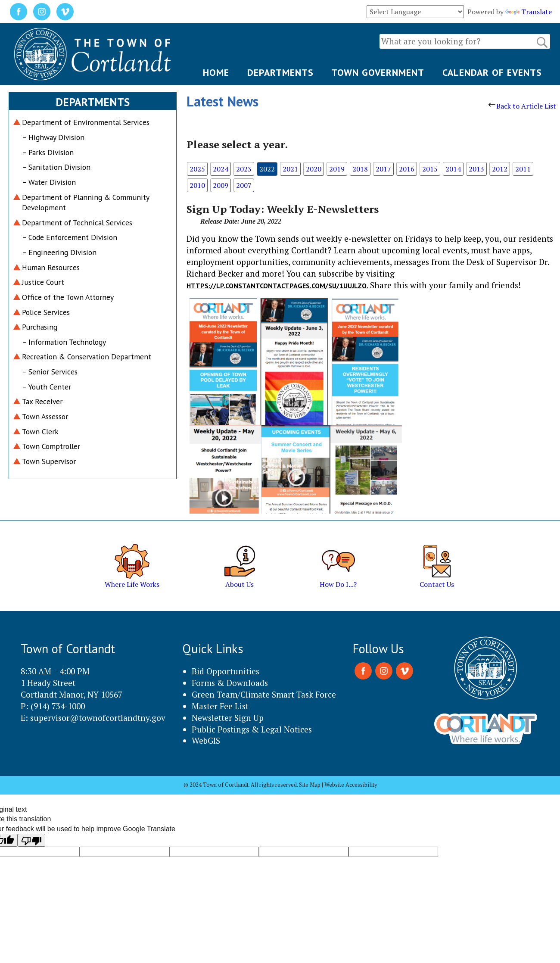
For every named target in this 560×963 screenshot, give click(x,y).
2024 (221, 169)
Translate (529, 12)
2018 (360, 169)
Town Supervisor (49, 461)
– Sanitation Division (56, 167)
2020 (314, 169)
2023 (244, 169)
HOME (216, 72)
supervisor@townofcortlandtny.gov (98, 718)
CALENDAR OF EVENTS (492, 72)
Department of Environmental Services (86, 122)
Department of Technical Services (77, 223)
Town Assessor (45, 416)
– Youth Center (47, 387)
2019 (337, 169)
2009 (221, 185)
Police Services (46, 312)
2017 (383, 169)
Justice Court (43, 282)
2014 (453, 169)
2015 (430, 169)
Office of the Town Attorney (68, 297)
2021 (290, 169)
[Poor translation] (31, 840)
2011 (523, 169)
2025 (197, 169)
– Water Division (49, 182)
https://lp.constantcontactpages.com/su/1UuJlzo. (277, 286)
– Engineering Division (59, 252)
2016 (407, 169)
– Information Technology (64, 342)
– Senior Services (50, 372)
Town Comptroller (51, 446)
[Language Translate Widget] (415, 12)
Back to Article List (522, 106)
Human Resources (51, 267)
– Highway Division (53, 137)
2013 (476, 169)
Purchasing (40, 327)
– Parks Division (48, 152)
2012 (500, 169)
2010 (197, 185)
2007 (244, 185)
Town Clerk (40, 432)
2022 (267, 169)
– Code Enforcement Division (70, 237)
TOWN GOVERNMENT (378, 72)
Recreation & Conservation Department (87, 357)
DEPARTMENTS (280, 72)
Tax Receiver (42, 401)
